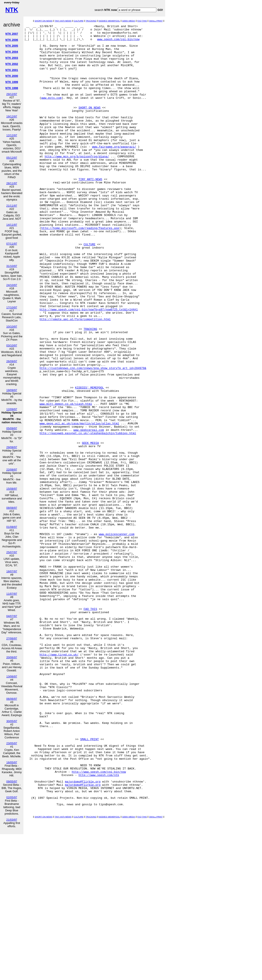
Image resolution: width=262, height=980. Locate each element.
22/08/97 (12, 470)
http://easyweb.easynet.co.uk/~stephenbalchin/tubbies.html (88, 515)
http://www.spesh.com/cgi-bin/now (99, 921)
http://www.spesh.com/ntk (99, 925)
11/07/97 (12, 594)
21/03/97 (12, 820)
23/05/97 (12, 743)
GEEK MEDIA (129, 21)
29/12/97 (12, 94)
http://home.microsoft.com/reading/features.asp (80, 269)
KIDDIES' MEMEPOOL (109, 21)
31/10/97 (12, 266)
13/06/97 (12, 676)
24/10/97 (12, 285)
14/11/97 (12, 225)
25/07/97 (12, 552)
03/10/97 (12, 345)
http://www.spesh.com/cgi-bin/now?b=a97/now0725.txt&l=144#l (89, 367)
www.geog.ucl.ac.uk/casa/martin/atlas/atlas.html (79, 503)
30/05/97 (12, 721)
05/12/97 (12, 158)
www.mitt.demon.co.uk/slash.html (66, 480)
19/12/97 (12, 116)
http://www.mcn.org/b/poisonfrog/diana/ (77, 183)
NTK (12, 10)
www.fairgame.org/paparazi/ (114, 171)
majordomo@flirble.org (83, 933)
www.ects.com (51, 113)
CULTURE (79, 21)
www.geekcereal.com (89, 511)
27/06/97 (12, 638)
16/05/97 (12, 762)
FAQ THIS (142, 21)
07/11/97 (12, 244)
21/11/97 (12, 206)
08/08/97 (12, 508)
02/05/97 (12, 797)
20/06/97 (12, 657)
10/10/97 (12, 327)
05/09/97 (12, 428)
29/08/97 (12, 447)
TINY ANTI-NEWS (63, 21)
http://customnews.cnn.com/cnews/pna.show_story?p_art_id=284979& (93, 437)
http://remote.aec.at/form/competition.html (75, 378)
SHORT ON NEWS (44, 21)
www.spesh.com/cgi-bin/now (118, 42)
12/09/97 (12, 409)
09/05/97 (12, 782)
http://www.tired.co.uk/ (59, 781)
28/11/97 (12, 183)
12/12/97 (12, 135)
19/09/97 (12, 390)
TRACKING (91, 21)
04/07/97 (12, 616)
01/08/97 (12, 527)
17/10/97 (12, 307)
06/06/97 (12, 699)
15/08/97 (12, 489)
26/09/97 (12, 361)
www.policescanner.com (117, 636)
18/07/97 (12, 571)
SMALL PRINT (156, 21)
